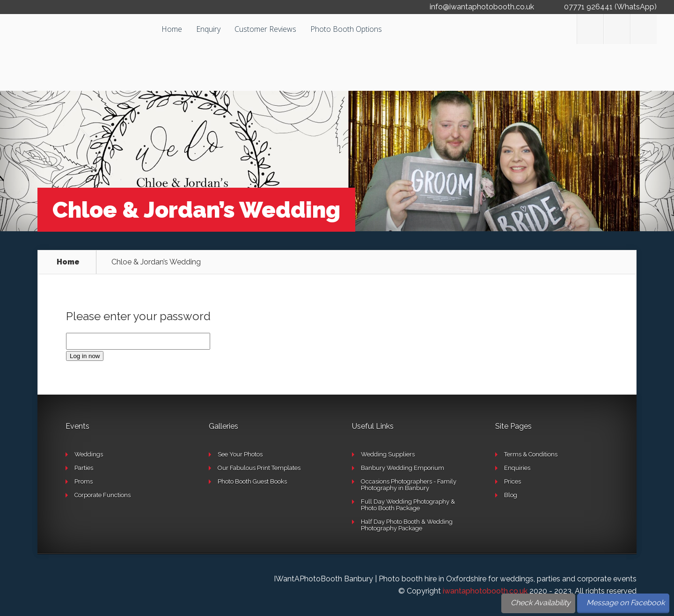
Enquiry (208, 29)
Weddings (89, 454)
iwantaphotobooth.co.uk (485, 591)
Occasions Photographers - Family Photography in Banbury (409, 485)
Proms (84, 481)
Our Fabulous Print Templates (259, 468)
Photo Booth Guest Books (252, 481)
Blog (511, 495)
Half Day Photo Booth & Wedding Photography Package (407, 525)
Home (172, 29)
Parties (84, 468)
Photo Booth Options (346, 29)
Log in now (85, 356)
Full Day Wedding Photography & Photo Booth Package (408, 505)
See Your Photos (240, 454)
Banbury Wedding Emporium (403, 468)
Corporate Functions (103, 495)
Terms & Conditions (531, 454)
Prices (513, 481)
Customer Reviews (265, 29)
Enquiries (517, 468)
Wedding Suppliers (388, 454)
